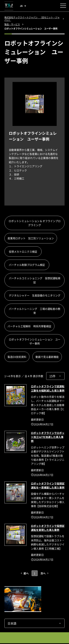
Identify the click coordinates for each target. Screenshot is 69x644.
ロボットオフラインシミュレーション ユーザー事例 (35, 341)
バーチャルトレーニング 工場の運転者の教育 (35, 311)
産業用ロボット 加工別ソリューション (31, 238)
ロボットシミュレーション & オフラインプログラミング (35, 223)
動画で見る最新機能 (47, 357)
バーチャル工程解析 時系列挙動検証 (29, 326)
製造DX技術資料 (17, 357)
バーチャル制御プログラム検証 (28, 265)
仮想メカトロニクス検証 (24, 252)
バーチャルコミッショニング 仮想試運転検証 (35, 280)
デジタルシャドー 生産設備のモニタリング (36, 295)
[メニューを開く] (63, 6)
